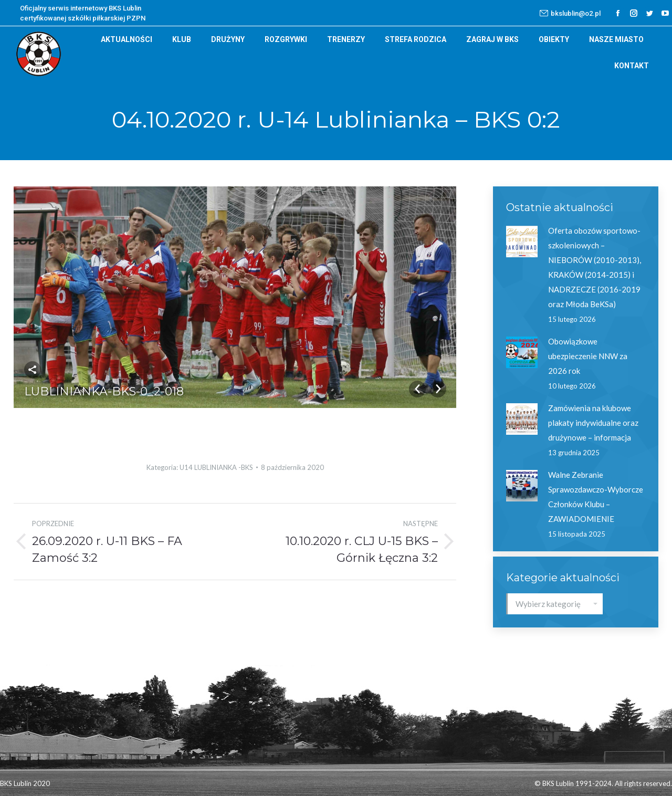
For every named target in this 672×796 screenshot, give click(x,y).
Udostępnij (33, 370)
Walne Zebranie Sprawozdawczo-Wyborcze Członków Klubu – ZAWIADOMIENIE (596, 497)
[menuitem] (127, 39)
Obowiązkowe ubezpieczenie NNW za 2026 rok (588, 356)
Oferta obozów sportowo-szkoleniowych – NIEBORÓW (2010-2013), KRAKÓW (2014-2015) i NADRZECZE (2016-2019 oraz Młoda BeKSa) (595, 267)
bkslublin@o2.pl (570, 13)
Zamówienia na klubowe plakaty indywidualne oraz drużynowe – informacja (593, 423)
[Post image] (522, 242)
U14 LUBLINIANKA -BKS (216, 467)
